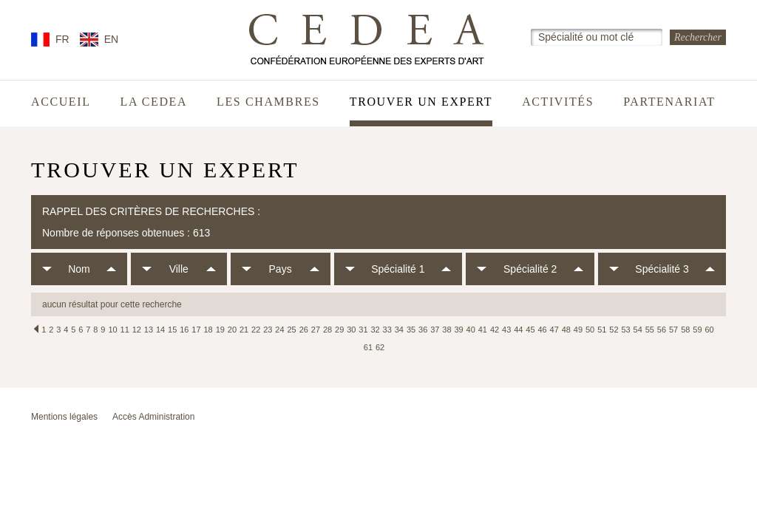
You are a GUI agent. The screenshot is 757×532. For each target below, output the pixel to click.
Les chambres (268, 102)
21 (244, 330)
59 (697, 330)
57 (673, 330)
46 (542, 330)
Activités (558, 102)
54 (638, 330)
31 (363, 330)
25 (291, 330)
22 (256, 330)
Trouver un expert (421, 102)
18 (208, 330)
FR (62, 39)
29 (339, 330)
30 (351, 330)
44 (518, 330)
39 (458, 330)
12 (137, 330)
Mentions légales (64, 417)
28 (327, 330)
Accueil (61, 102)
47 (554, 330)
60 (709, 330)
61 (368, 347)
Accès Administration (153, 417)
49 (578, 330)
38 (447, 330)
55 (650, 330)
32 (375, 330)
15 (172, 330)
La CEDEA (154, 102)
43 (506, 330)
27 (316, 330)
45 (530, 330)
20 (232, 330)
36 (423, 330)
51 (602, 330)
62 (380, 347)
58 (685, 330)
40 (471, 330)
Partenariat (669, 102)
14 (160, 330)
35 (411, 330)
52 (614, 330)
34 (399, 330)
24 (279, 330)
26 (304, 330)
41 (483, 330)
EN (111, 39)
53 (625, 330)
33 (387, 330)
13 (149, 330)
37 (435, 330)
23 (268, 330)
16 (184, 330)
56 (662, 330)
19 (220, 330)
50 (590, 330)
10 (112, 330)
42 (495, 330)
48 (566, 330)
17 (196, 330)
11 (125, 330)
